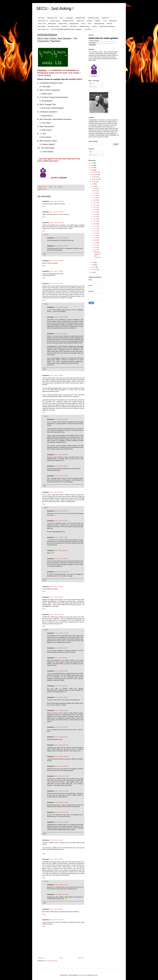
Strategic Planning (84, 26)
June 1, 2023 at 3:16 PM (56, 375)
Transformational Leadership (107, 26)
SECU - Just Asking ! (55, 8)
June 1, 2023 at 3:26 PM (61, 246)
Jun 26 (95, 198)
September (95, 179)
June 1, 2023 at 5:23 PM (56, 597)
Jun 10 (95, 233)
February (94, 269)
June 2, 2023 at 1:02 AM (56, 840)
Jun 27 (95, 195)
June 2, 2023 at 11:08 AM (57, 920)
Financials (90, 21)
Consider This (105, 18)
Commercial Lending (93, 18)
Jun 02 (95, 247)
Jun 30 (95, 188)
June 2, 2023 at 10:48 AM (61, 745)
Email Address (93, 43)
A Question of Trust (52, 18)
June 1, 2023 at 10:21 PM (61, 572)
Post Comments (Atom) (51, 961)
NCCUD (83, 24)
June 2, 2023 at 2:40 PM (61, 334)
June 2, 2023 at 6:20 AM (56, 859)
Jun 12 (95, 228)
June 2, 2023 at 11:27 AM (61, 802)
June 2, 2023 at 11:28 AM (61, 812)
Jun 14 (95, 224)
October (94, 177)
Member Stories (63, 24)
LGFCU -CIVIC (42, 24)
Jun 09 (95, 235)
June (93, 186)
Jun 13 (95, 226)
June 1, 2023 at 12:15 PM (61, 238)
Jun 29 (95, 191)
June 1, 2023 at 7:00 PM (61, 537)
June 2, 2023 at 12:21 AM (61, 633)
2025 (92, 165)
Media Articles (52, 24)
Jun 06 (95, 240)
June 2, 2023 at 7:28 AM (61, 697)
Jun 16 (95, 219)
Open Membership (99, 24)
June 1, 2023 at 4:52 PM (61, 476)
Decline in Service (55, 21)
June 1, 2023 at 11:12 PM (57, 615)
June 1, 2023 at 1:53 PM (56, 271)
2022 (92, 272)
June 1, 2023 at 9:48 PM (61, 559)
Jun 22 (95, 205)
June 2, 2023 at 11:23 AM (61, 791)
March (94, 267)
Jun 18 (95, 214)
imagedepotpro (82, 975)
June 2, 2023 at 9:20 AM (61, 711)
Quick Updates (42, 26)
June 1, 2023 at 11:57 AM (57, 223)
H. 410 (105, 21)
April (93, 265)
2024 (92, 168)
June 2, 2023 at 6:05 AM (61, 648)
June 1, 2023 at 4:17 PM (61, 307)
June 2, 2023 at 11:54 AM (61, 822)
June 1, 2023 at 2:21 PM (56, 284)
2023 (92, 170)
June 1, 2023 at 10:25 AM (57, 201)
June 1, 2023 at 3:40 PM (56, 587)
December (95, 172)
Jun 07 (95, 238)
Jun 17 (95, 217)
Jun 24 (95, 200)
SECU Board (73, 26)
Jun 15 (95, 221)
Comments (93, 87)
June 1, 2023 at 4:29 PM (61, 455)
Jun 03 (95, 245)
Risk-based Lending (54, 26)
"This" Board (41, 18)
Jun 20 (95, 210)
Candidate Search (80, 18)
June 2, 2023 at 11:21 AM (61, 776)
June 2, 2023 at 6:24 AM (61, 658)
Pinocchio (109, 24)
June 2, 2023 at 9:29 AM (61, 727)
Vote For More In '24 (43, 29)
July (93, 184)
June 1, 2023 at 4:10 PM (61, 419)
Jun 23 (95, 202)
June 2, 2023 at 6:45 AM (61, 686)
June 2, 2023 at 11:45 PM (61, 894)
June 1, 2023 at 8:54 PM (61, 551)
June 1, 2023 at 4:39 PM (61, 466)
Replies (46, 235)
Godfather (98, 21)
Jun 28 (95, 193)
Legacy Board (113, 21)
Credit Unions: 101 (43, 21)
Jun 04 (95, 243)
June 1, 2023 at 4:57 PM (61, 521)
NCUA (90, 24)
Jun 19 (95, 212)
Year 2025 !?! (88, 29)
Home (61, 958)
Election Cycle (80, 21)
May (93, 262)
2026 (92, 163)
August (94, 182)
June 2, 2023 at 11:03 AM (61, 766)
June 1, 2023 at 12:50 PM (57, 261)
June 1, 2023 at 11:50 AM (57, 212)
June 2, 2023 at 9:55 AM (56, 909)
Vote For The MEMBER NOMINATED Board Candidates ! (67, 29)
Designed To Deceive (68, 21)
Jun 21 (95, 207)
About (61, 18)
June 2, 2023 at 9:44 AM (61, 737)
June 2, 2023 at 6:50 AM (61, 317)
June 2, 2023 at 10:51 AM (61, 757)
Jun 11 (95, 231)
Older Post (81, 958)
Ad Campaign (69, 18)
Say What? (64, 26)
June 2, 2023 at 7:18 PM (61, 885)
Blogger (96, 975)
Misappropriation (74, 24)
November (95, 175)
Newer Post (41, 958)
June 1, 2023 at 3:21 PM (56, 492)
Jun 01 (95, 250)
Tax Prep (94, 26)
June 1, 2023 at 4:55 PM (61, 511)
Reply (44, 206)
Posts (92, 84)
